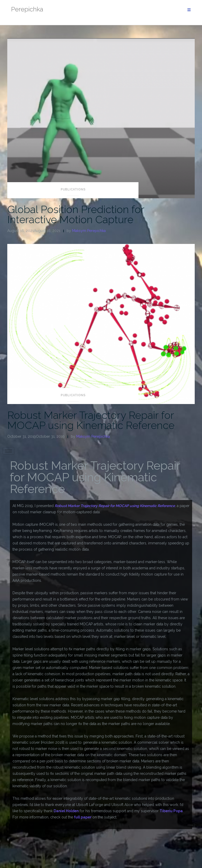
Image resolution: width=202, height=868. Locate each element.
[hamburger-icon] (8, 451)
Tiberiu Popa (171, 811)
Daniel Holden (66, 811)
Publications (73, 189)
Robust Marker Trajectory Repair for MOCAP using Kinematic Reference (91, 420)
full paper (82, 817)
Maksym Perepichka (89, 231)
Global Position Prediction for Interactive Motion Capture (76, 214)
